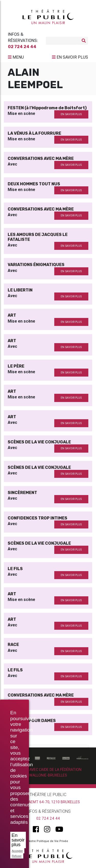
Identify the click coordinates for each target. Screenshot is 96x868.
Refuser (17, 856)
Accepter (17, 851)
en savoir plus (71, 114)
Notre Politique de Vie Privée (48, 841)
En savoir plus (18, 840)
